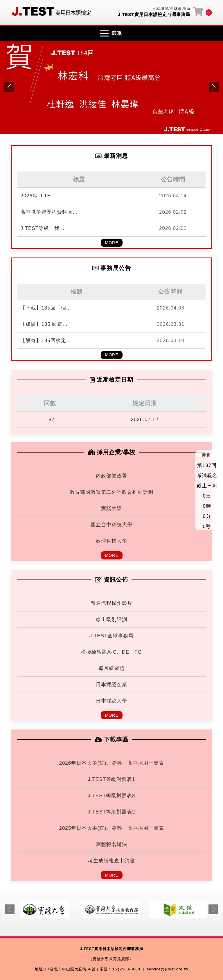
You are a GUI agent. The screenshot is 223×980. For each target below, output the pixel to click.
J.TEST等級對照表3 (111, 796)
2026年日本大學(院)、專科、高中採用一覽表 (111, 763)
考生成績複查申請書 (111, 861)
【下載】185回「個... (46, 308)
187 (50, 420)
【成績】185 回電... (44, 324)
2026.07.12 (144, 420)
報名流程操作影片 (111, 603)
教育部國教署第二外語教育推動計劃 (111, 492)
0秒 (207, 526)
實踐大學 (111, 508)
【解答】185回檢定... (46, 340)
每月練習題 (111, 668)
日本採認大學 (111, 701)
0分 (207, 516)
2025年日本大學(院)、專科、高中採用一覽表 (111, 828)
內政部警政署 (111, 476)
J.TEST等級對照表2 (111, 812)
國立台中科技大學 (111, 525)
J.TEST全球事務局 (112, 636)
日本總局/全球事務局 (171, 9)
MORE (112, 243)
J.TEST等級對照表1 (111, 779)
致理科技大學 (111, 541)
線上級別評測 (111, 619)
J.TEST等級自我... (42, 228)
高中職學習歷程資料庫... (49, 212)
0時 (207, 506)
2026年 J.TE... (38, 196)
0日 (207, 496)
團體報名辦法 (111, 844)
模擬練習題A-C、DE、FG (111, 652)
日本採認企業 (111, 685)
